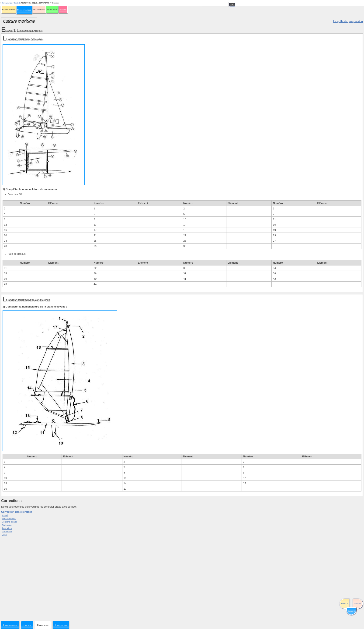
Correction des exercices (17, 512)
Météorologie (39, 9)
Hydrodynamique (24, 10)
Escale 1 (17, 3)
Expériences (10, 625)
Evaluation (61, 625)
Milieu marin (52, 9)
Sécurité (63, 9)
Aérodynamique (9, 9)
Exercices (43, 625)
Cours (27, 625)
